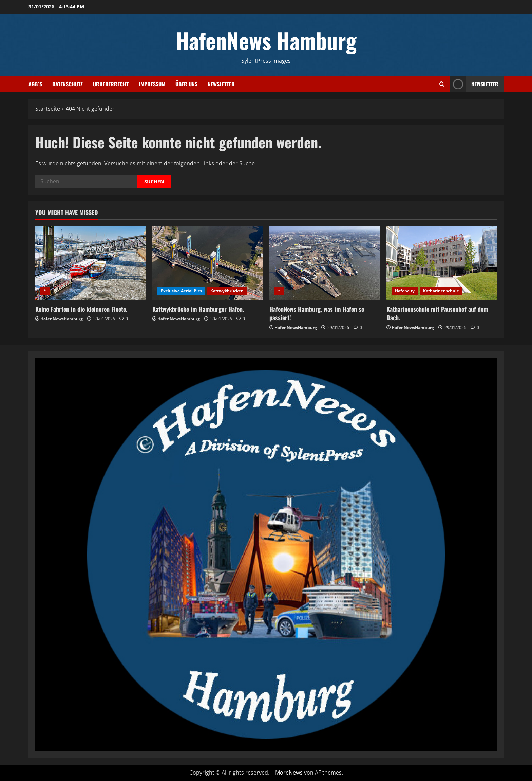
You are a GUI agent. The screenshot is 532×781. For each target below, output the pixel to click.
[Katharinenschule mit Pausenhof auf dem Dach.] (442, 263)
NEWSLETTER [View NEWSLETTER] (474, 84)
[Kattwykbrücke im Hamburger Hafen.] (207, 263)
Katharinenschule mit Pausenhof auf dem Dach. (437, 313)
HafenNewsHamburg (62, 319)
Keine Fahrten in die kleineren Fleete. (81, 309)
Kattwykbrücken (227, 291)
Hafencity (405, 291)
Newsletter (221, 84)
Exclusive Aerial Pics (181, 291)
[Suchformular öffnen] (442, 84)
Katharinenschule (441, 291)
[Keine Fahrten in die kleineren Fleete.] (90, 263)
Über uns (186, 84)
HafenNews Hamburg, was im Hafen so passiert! (317, 313)
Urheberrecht (111, 84)
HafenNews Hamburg (266, 40)
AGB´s (35, 84)
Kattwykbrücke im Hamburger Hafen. (198, 309)
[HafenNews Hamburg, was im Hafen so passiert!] (325, 263)
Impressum (152, 84)
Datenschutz (68, 84)
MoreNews (289, 773)
